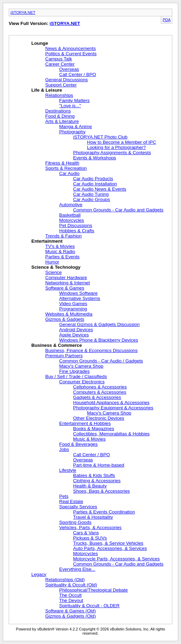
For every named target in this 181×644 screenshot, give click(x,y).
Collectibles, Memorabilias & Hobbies (111, 434)
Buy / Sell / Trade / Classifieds (76, 377)
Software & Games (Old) (70, 611)
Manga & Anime (76, 127)
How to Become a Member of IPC (122, 142)
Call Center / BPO (78, 74)
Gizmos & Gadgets (65, 319)
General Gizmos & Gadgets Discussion (99, 324)
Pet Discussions (76, 225)
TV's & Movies (60, 246)
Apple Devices (74, 335)
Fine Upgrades (74, 371)
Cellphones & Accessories (100, 387)
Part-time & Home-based (99, 465)
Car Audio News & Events (100, 189)
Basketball (70, 215)
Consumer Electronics (82, 382)
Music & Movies (89, 439)
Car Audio (69, 173)
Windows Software (78, 293)
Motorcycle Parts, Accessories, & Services (116, 559)
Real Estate (71, 501)
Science (53, 272)
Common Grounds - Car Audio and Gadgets (118, 210)
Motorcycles (72, 220)
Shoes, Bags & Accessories (101, 491)
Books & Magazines (94, 429)
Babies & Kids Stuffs (94, 475)
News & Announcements (70, 48)
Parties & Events (62, 257)
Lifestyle (68, 470)
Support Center (61, 85)
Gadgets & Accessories (97, 397)
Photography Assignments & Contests (112, 153)
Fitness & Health (62, 163)
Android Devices (76, 330)
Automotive (71, 205)
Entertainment (47, 241)
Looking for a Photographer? (116, 147)
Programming (73, 309)
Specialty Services (78, 507)
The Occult (70, 595)
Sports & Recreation (66, 168)
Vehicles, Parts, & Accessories (90, 528)
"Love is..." (70, 106)
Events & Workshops (95, 158)
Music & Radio (60, 252)
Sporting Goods (75, 522)
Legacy (39, 574)
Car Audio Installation (95, 184)
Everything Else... (77, 569)
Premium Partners (64, 356)
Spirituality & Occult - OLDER (89, 606)
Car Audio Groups (92, 199)
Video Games (73, 304)
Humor (52, 262)
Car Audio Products (93, 179)
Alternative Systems (80, 298)
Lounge (40, 43)
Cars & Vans (86, 533)
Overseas (69, 69)
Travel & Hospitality (93, 517)
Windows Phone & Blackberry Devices (99, 340)
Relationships (59, 95)
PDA (167, 20)
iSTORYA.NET (23, 12)
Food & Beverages (78, 444)
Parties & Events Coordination (104, 512)
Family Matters (74, 101)
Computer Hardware (66, 278)
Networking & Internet (68, 283)
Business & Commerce (57, 345)
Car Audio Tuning (91, 194)
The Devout (71, 600)
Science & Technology (56, 267)
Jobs (64, 449)
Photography (72, 132)
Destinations (58, 111)
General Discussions (66, 80)
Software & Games (65, 288)
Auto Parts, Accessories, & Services (110, 548)
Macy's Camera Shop (81, 366)
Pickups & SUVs (90, 538)
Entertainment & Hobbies (85, 423)
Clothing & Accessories (97, 481)
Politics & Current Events (71, 54)
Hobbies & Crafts (77, 231)
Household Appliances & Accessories (111, 403)
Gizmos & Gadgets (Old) (70, 616)
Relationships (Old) (65, 580)
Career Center (60, 64)
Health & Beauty (90, 486)
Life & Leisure (47, 90)
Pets (64, 496)
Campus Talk (59, 59)
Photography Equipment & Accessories (113, 408)
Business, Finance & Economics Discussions (91, 350)
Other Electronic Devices (99, 418)
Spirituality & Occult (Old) (71, 585)
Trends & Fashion (64, 236)
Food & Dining (60, 116)
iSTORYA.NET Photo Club (100, 137)
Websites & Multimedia (69, 314)
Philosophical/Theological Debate (93, 590)
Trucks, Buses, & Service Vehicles (108, 543)
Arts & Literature (62, 121)
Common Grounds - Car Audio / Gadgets (101, 361)
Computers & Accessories (100, 392)
